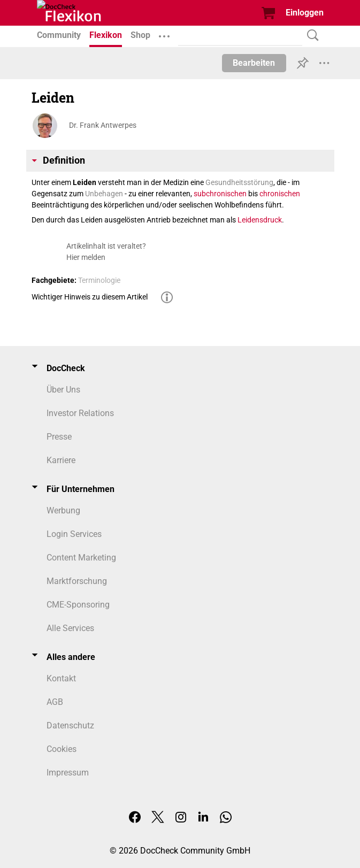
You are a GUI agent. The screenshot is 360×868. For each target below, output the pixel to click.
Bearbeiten (254, 63)
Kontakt (61, 678)
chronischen (280, 194)
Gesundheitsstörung (239, 182)
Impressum (68, 773)
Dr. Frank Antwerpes (103, 125)
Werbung (63, 510)
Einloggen (305, 13)
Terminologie (99, 280)
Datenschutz (70, 725)
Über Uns (63, 390)
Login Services (74, 534)
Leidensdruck (260, 220)
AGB (55, 702)
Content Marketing (81, 558)
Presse (59, 437)
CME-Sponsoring (78, 605)
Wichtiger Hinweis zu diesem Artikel (90, 297)
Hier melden (86, 257)
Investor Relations (80, 413)
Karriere (61, 460)
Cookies (62, 749)
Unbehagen (104, 194)
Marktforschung (77, 581)
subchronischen (220, 194)
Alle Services (70, 628)
